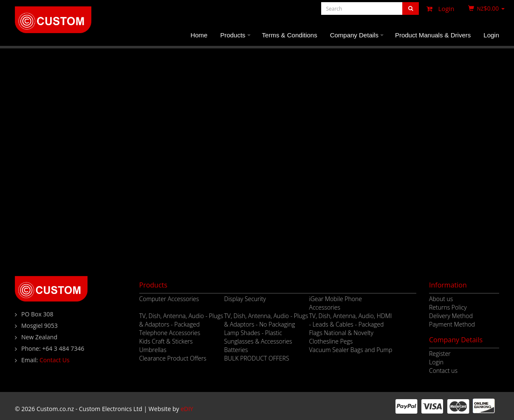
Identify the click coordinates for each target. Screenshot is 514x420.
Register (440, 354)
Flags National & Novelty (341, 333)
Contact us (443, 371)
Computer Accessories (169, 299)
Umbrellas (153, 350)
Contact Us (55, 360)
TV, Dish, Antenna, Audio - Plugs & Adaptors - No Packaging (266, 320)
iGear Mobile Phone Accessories (336, 303)
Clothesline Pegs (331, 341)
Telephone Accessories (170, 333)
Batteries (236, 350)
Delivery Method (451, 316)
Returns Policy (448, 307)
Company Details (358, 39)
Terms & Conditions (290, 35)
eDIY (187, 409)
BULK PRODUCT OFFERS (257, 358)
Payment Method (452, 324)
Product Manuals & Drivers (433, 35)
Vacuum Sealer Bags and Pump (351, 350)
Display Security (245, 299)
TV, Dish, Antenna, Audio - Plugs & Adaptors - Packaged (181, 320)
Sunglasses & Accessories (258, 341)
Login (438, 8)
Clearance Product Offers (173, 358)
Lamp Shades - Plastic (253, 333)
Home (199, 35)
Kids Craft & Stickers (166, 341)
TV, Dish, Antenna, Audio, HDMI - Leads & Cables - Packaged (351, 320)
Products (236, 39)
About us (441, 299)
